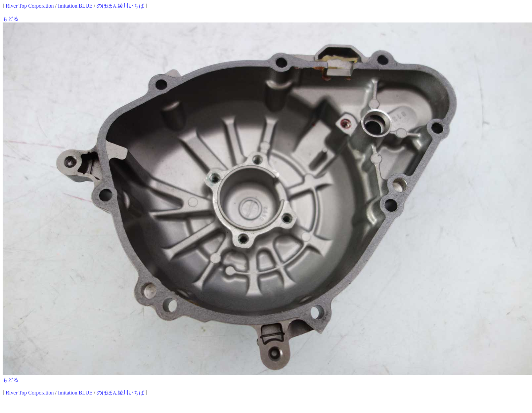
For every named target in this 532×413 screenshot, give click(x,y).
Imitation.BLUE (75, 6)
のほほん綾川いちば (120, 6)
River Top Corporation (30, 6)
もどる (11, 19)
